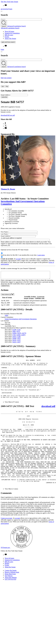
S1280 (14, 331)
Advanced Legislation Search (16, 26)
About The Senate (10, 39)
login (11, 9)
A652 (19, 340)
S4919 (14, 338)
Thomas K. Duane (8, 189)
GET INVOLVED (10, 604)
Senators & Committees (12, 33)
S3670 (19, 335)
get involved (5, 9)
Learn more (41, 255)
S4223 (14, 343)
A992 (6, 317)
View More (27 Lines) (12, 411)
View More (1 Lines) (11, 514)
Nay (7, 86)
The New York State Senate (9, 2)
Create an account (6, 543)
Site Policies (9, 601)
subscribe (4, 97)
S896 (14, 333)
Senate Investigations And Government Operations (21, 320)
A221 (19, 342)
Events (7, 37)
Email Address (5, 95)
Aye (3, 86)
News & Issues (9, 31)
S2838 (18, 336)
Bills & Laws (9, 35)
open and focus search (8, 42)
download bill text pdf (8, 115)
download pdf (48, 416)
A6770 (24, 335)
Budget (7, 588)
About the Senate (10, 592)
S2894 (14, 335)
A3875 (23, 336)
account (18, 259)
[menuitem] (30, 31)
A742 (19, 331)
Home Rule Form (10, 599)
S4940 (14, 340)
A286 (19, 338)
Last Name (4, 234)
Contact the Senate (11, 595)
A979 (18, 333)
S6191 (14, 342)
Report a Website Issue (12, 597)
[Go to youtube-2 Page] (6, 580)
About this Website (11, 602)
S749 (14, 336)
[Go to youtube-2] (6, 6)
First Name (4, 232)
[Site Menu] (2, 11)
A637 (19, 343)
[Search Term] (21, 19)
